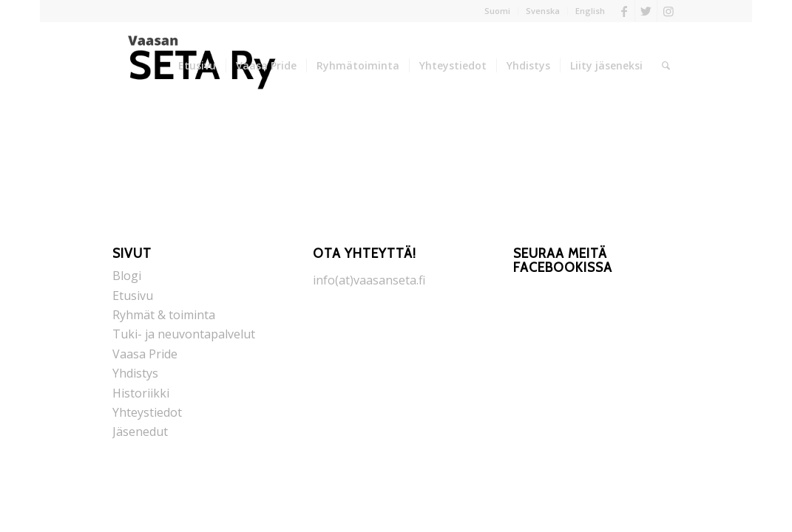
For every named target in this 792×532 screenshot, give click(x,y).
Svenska (543, 11)
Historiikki (141, 393)
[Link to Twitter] (646, 11)
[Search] (666, 66)
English (590, 11)
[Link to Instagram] (669, 11)
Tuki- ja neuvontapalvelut (184, 334)
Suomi (497, 11)
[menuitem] (498, 11)
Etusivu (133, 296)
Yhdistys (135, 373)
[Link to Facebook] (624, 11)
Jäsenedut (140, 432)
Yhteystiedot (147, 412)
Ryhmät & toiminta (164, 315)
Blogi (127, 276)
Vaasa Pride (145, 354)
